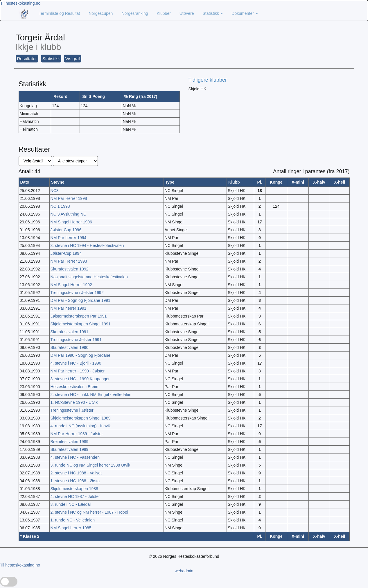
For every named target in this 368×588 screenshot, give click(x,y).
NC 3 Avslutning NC (68, 214)
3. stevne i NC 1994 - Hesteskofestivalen (87, 245)
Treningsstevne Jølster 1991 (76, 340)
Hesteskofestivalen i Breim (75, 387)
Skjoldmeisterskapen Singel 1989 (81, 418)
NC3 (55, 191)
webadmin (184, 571)
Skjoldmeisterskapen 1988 (74, 489)
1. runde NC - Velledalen (73, 520)
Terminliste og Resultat (60, 13)
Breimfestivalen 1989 (70, 442)
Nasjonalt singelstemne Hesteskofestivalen (89, 277)
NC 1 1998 (60, 206)
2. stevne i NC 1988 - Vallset (76, 473)
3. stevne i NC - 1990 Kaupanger (80, 379)
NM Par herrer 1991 (69, 308)
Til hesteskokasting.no (20, 3)
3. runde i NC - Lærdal (71, 504)
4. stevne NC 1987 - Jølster (75, 496)
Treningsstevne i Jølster (72, 410)
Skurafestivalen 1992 (70, 269)
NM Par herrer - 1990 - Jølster (78, 371)
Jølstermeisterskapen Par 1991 (79, 316)
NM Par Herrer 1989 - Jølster (77, 434)
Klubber (164, 13)
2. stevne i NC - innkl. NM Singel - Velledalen (91, 395)
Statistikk (213, 13)
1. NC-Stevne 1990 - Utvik (74, 402)
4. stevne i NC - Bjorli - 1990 (76, 363)
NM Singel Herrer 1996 (71, 222)
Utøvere (187, 13)
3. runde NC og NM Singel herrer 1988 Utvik (90, 465)
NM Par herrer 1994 (69, 238)
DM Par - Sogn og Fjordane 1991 (80, 300)
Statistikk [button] (51, 59)
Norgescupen (101, 13)
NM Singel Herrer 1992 (71, 285)
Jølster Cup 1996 (66, 230)
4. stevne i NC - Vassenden (75, 457)
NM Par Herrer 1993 (69, 261)
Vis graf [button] (73, 59)
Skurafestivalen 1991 (70, 332)
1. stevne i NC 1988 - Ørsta (75, 481)
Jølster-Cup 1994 (66, 253)
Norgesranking (135, 13)
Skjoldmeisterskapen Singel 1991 (81, 324)
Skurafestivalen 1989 (70, 449)
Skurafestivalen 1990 (70, 347)
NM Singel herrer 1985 (71, 528)
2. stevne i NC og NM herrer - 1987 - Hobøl (89, 512)
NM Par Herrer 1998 (69, 198)
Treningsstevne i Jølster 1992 (77, 293)
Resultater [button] (27, 59)
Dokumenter (245, 13)
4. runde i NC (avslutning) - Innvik (81, 426)
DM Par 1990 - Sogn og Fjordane (80, 355)
